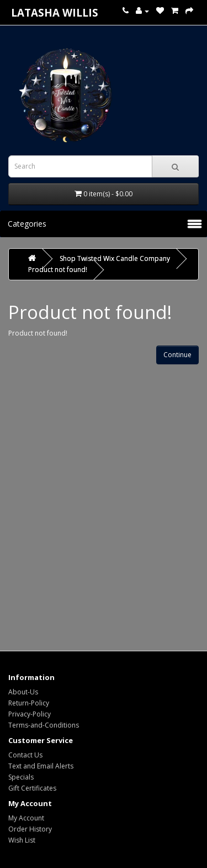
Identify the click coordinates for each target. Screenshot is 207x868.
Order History (30, 829)
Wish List (22, 840)
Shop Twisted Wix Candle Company (115, 258)
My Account (26, 818)
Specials (21, 777)
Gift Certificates (32, 788)
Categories (27, 224)
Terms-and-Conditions (44, 725)
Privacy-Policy (30, 714)
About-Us (23, 692)
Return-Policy (29, 703)
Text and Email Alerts (41, 766)
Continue (177, 355)
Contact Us (25, 755)
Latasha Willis (55, 12)
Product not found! (58, 270)
